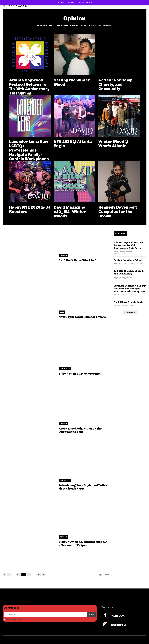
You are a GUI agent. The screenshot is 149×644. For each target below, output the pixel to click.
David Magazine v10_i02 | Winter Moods (70, 212)
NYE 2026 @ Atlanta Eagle (73, 144)
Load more (130, 312)
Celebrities (105, 26)
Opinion (63, 255)
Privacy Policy (19, 620)
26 (39, 575)
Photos (117, 305)
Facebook (117, 616)
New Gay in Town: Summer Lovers (82, 317)
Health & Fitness (121, 264)
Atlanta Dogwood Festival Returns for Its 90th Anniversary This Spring (29, 87)
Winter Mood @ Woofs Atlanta (113, 144)
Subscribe (91, 614)
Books (93, 26)
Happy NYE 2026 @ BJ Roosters (30, 209)
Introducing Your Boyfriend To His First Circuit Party (83, 487)
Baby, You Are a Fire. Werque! (80, 374)
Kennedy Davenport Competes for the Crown (118, 212)
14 (18, 575)
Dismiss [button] (90, 3)
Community (65, 369)
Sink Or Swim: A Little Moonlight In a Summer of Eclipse (83, 544)
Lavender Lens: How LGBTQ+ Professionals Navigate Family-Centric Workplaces (29, 150)
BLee (84, 26)
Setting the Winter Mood (72, 82)
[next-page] (44, 575)
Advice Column (45, 26)
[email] (45, 614)
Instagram (118, 625)
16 (29, 575)
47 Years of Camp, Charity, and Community (116, 84)
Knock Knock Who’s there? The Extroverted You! (80, 430)
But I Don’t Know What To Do (78, 260)
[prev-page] (4, 575)
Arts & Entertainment (67, 26)
